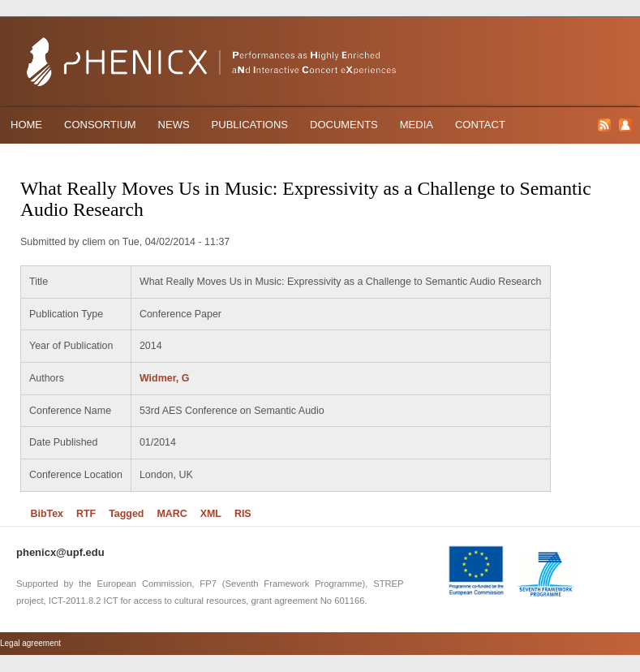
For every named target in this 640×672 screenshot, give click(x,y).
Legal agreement (30, 643)
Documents (344, 125)
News (174, 125)
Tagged (126, 514)
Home (26, 125)
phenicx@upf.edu (60, 552)
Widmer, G (164, 378)
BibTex (47, 514)
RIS (243, 514)
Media (417, 125)
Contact (480, 125)
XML (211, 514)
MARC (172, 514)
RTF (86, 514)
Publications (250, 125)
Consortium (100, 125)
